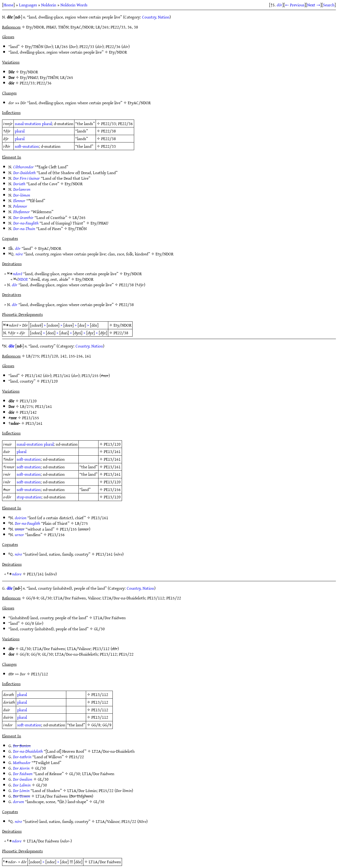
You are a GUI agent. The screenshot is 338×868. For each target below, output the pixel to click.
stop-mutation (29, 497)
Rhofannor (22, 212)
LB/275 (27, 406)
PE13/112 (101, 648)
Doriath (19, 184)
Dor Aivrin (21, 768)
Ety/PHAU (29, 77)
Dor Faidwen (23, 774)
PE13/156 (112, 489)
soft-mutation (27, 146)
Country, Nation (156, 17)
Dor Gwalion (23, 779)
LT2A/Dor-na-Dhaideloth (76, 654)
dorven (18, 802)
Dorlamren (22, 189)
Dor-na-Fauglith (26, 223)
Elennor (19, 201)
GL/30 (99, 629)
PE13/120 (49, 381)
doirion (21, 518)
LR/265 (61, 46)
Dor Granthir (23, 217)
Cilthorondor (24, 167)
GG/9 (35, 654)
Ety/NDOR (118, 52)
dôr (280, 5)
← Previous (295, 5)
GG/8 (30, 623)
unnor (20, 529)
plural (47, 123)
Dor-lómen (22, 195)
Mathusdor (22, 762)
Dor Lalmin (22, 785)
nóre (19, 254)
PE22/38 (109, 131)
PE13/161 (62, 375)
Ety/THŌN (34, 46)
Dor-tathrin (22, 757)
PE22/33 (87, 46)
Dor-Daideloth (24, 173)
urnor (19, 535)
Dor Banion (22, 746)
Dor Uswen (22, 796)
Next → (314, 5)
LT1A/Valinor (79, 648)
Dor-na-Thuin (24, 228)
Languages (28, 5)
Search (329, 5)
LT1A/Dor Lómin (82, 790)
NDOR (23, 279)
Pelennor (20, 206)
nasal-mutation (28, 123)
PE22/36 (113, 46)
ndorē (18, 274)
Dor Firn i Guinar (27, 178)
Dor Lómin (21, 790)
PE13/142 (34, 375)
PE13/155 (90, 375)
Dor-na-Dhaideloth (28, 751)
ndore (17, 574)
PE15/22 (126, 654)
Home (8, 5)
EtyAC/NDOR (139, 103)
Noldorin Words (74, 5)
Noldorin (49, 5)
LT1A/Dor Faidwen (110, 618)
